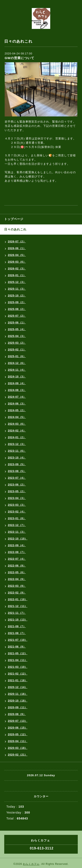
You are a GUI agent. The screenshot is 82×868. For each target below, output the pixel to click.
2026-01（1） (17, 275)
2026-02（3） (17, 269)
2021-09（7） (17, 626)
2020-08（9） (17, 714)
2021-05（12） (18, 653)
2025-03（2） (17, 343)
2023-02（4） (17, 512)
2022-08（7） (17, 552)
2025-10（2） (17, 296)
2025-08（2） (17, 309)
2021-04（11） (18, 660)
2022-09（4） (17, 545)
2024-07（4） (17, 397)
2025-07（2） (17, 316)
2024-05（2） (17, 410)
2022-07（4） (17, 559)
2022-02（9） (17, 593)
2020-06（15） (18, 728)
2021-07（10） (18, 640)
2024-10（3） (17, 377)
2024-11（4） (17, 370)
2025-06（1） (17, 323)
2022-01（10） (18, 599)
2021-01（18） (18, 680)
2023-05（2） (17, 491)
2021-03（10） (18, 667)
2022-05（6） (17, 572)
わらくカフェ (31, 864)
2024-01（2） (17, 437)
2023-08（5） (17, 471)
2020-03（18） (18, 748)
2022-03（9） (17, 586)
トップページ (14, 219)
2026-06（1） (17, 248)
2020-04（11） (18, 741)
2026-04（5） (17, 255)
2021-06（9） (17, 647)
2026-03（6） (17, 262)
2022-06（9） (17, 566)
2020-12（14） (18, 687)
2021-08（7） (17, 633)
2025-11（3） (17, 289)
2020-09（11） (18, 707)
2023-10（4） (17, 458)
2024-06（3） (17, 404)
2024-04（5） (17, 417)
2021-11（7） (17, 613)
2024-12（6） (17, 363)
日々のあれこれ (15, 229)
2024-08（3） (17, 390)
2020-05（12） (18, 734)
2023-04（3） (17, 498)
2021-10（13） (18, 620)
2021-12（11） (18, 606)
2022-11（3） (17, 532)
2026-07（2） (17, 242)
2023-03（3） (17, 505)
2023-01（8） (17, 518)
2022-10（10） (18, 539)
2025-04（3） (17, 336)
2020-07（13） (18, 721)
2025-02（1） (17, 350)
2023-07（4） (17, 478)
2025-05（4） (17, 329)
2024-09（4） (17, 383)
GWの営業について (19, 58)
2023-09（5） (17, 464)
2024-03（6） (17, 424)
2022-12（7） (17, 525)
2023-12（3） (17, 444)
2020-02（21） (18, 755)
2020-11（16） (18, 694)
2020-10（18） (18, 701)
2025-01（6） (17, 356)
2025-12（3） (17, 282)
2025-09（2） (17, 302)
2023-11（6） (17, 451)
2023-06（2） (17, 485)
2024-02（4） (17, 431)
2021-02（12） (18, 674)
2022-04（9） (17, 579)
